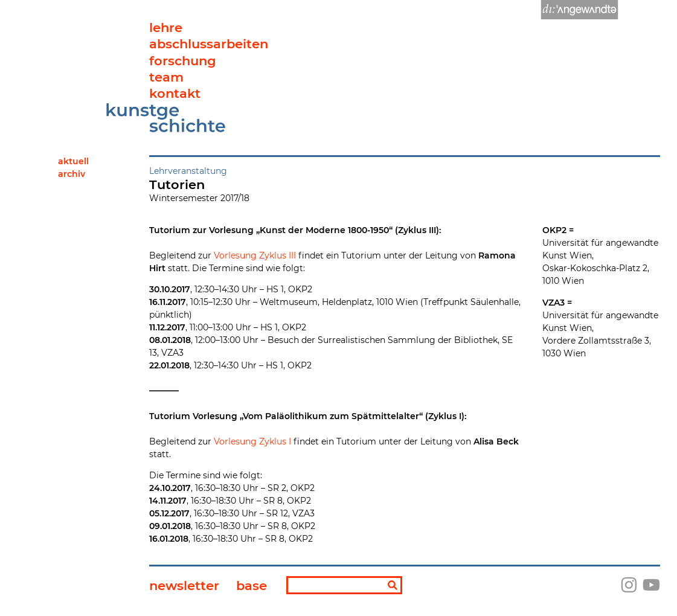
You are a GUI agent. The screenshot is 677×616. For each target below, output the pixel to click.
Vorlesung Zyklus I (254, 441)
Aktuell (73, 161)
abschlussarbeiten (209, 44)
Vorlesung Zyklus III (255, 255)
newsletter (184, 586)
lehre (166, 27)
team (166, 77)
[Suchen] (393, 586)
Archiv (72, 174)
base (252, 586)
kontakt (175, 93)
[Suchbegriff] (344, 585)
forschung (183, 61)
